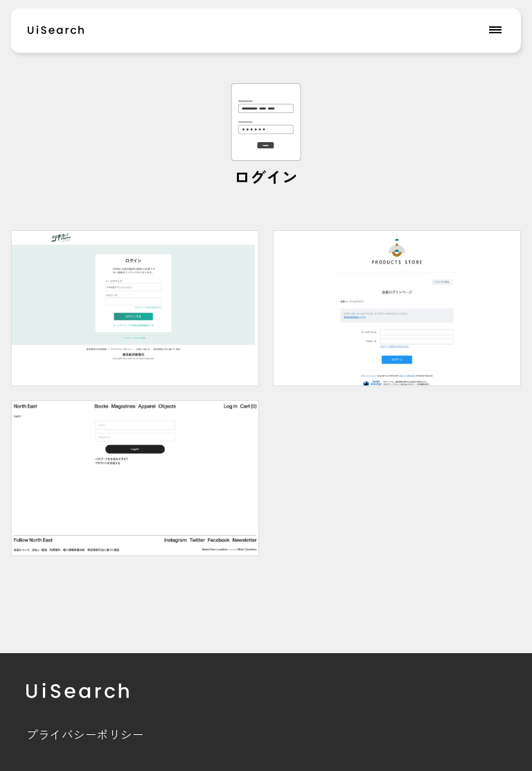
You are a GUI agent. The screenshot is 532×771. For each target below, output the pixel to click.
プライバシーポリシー (85, 734)
